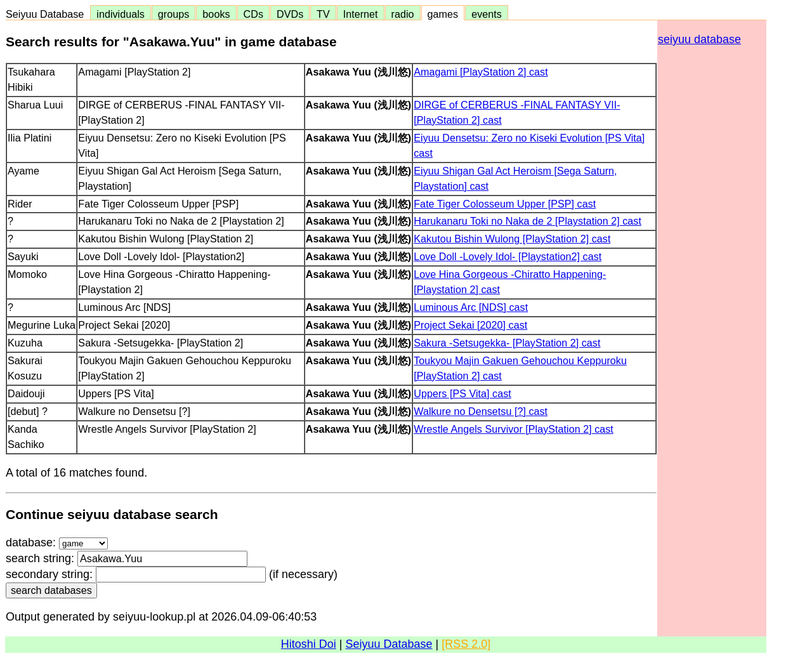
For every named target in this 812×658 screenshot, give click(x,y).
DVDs (290, 14)
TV (323, 14)
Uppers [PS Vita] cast (462, 393)
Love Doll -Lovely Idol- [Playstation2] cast (507, 256)
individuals (121, 14)
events (487, 14)
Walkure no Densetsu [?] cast (481, 411)
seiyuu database (699, 39)
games (443, 14)
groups (174, 14)
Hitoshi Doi (309, 644)
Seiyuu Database (48, 14)
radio (403, 14)
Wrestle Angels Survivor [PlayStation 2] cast (514, 429)
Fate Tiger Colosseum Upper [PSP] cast (505, 204)
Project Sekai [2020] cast (470, 325)
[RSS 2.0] (466, 644)
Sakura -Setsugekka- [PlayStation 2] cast (507, 343)
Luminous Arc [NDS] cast (471, 307)
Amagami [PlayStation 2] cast (481, 72)
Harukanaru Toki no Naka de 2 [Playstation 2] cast (527, 221)
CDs (253, 14)
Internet (361, 14)
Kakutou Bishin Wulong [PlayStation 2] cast (512, 239)
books (216, 14)
